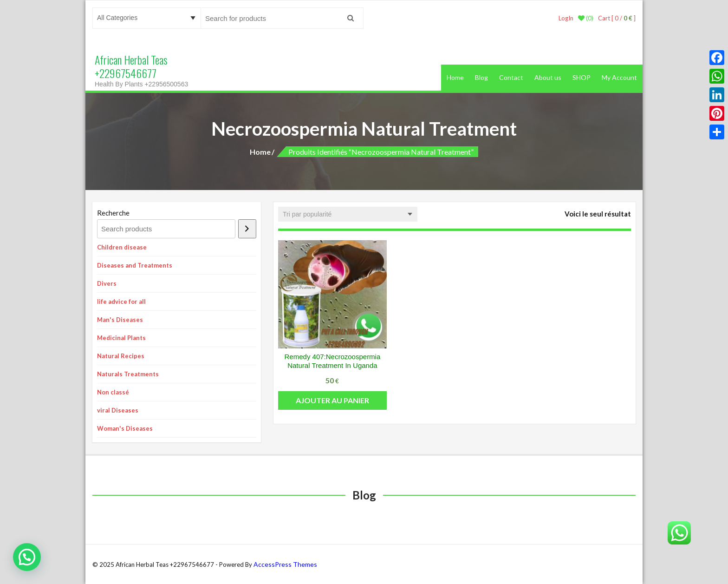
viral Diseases (118, 410)
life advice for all (121, 302)
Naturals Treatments (128, 374)
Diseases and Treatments (135, 265)
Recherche (113, 213)
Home (455, 77)
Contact (511, 77)
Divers (107, 283)
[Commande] (348, 214)
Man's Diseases (120, 320)
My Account (619, 77)
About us (548, 77)
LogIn (566, 18)
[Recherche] (247, 229)
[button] (27, 557)
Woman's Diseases (125, 428)
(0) (586, 18)
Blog (481, 77)
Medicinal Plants (121, 338)
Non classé (113, 392)
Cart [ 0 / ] (617, 18)
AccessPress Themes (285, 564)
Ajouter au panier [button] (332, 400)
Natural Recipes (121, 356)
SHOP (582, 77)
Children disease (122, 247)
